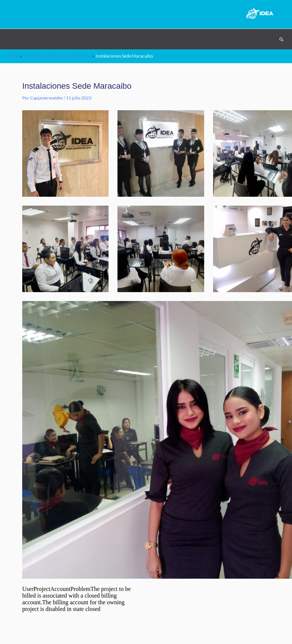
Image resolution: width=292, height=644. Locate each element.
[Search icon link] (282, 39)
